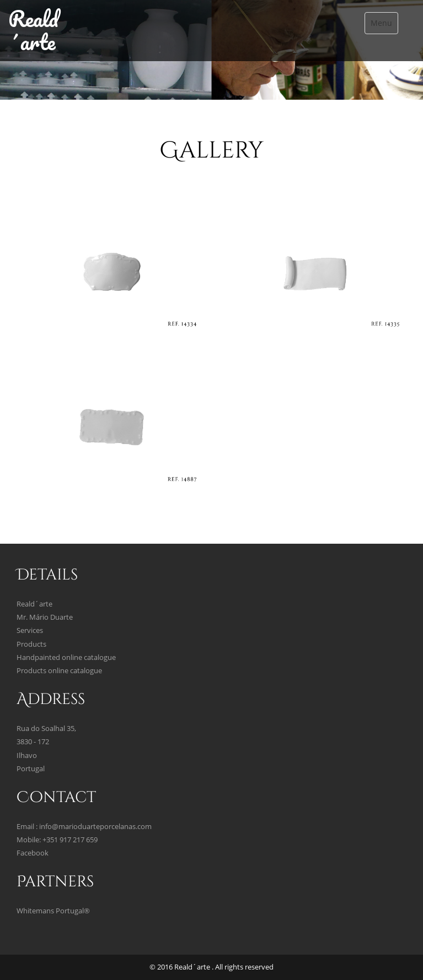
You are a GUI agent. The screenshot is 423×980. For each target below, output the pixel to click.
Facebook (33, 853)
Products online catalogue (59, 671)
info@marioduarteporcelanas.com (95, 827)
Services (30, 630)
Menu (381, 23)
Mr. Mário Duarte (45, 617)
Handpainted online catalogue (66, 657)
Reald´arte (33, 30)
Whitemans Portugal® (53, 911)
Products (31, 644)
